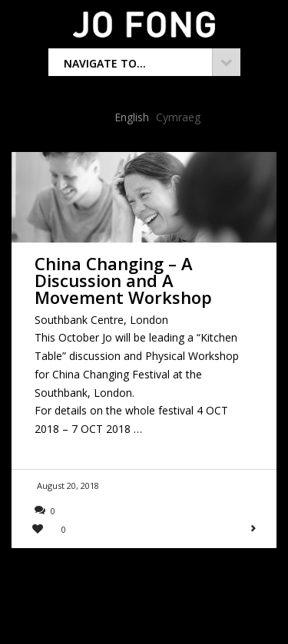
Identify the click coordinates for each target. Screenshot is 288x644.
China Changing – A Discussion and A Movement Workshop (123, 280)
